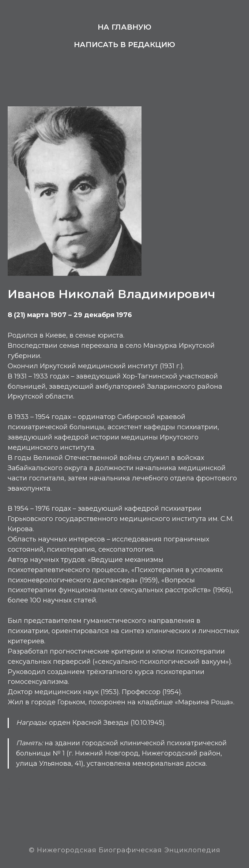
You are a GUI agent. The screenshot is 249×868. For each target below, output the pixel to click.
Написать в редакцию (124, 45)
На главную (124, 27)
